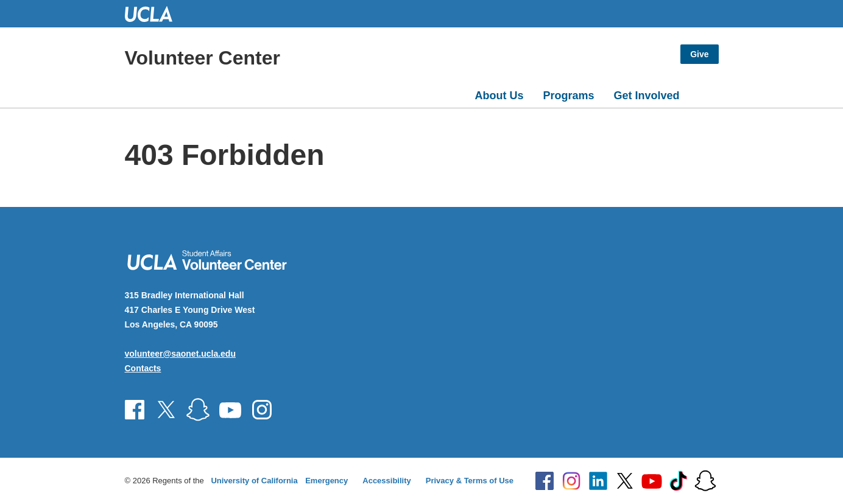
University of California (254, 481)
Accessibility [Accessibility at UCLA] (387, 481)
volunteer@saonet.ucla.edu (180, 354)
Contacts (143, 368)
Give (699, 54)
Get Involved (646, 96)
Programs (568, 96)
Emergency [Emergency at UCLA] (326, 481)
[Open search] (704, 93)
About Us (499, 96)
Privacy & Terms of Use (470, 481)
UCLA (154, 14)
